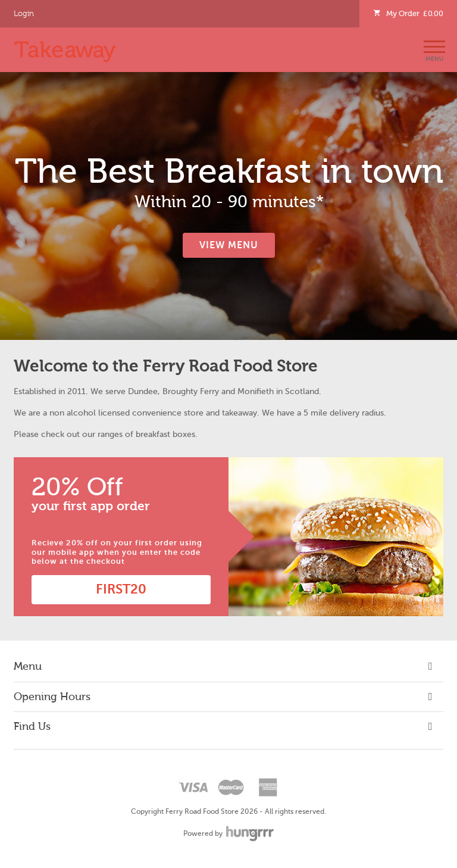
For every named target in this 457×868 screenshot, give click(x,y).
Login (24, 14)
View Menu (229, 245)
